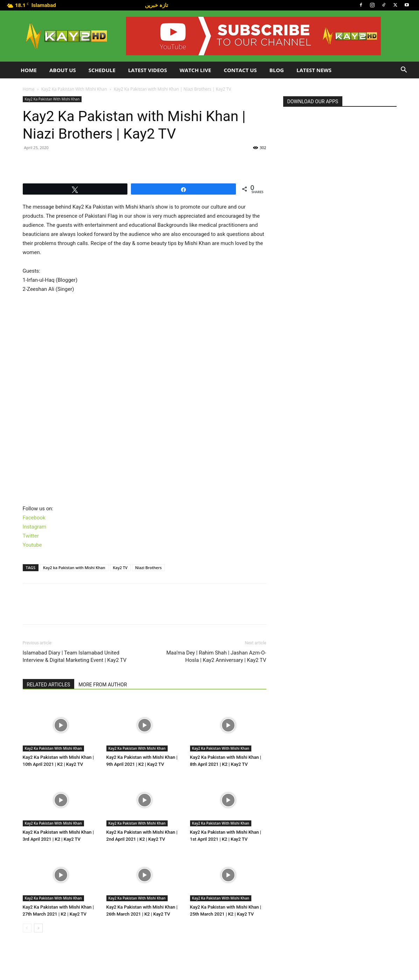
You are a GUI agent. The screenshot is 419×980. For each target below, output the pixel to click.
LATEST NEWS (314, 70)
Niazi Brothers (148, 568)
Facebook (34, 518)
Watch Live (195, 70)
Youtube (32, 545)
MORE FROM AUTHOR (103, 685)
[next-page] (38, 928)
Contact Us (240, 70)
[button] (404, 71)
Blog (277, 70)
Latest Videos (148, 70)
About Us (63, 70)
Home (29, 70)
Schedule (102, 70)
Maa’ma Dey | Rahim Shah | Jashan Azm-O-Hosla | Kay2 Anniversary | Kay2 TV (216, 656)
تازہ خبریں (156, 5)
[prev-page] (27, 928)
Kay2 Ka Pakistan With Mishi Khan (74, 89)
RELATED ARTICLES (49, 685)
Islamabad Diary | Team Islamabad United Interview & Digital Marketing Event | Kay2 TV (75, 656)
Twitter (31, 536)
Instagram (35, 527)
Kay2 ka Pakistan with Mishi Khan (74, 568)
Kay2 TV (120, 568)
